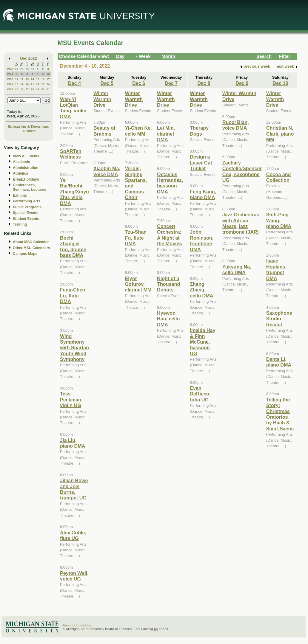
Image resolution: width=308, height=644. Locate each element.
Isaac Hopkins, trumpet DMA (276, 269)
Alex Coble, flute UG (73, 535)
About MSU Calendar (31, 242)
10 (48, 74)
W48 (10, 69)
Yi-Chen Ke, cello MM (138, 131)
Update (29, 131)
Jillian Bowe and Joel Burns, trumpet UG (74, 489)
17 (48, 79)
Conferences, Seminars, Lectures (30, 187)
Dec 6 (139, 83)
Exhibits (20, 195)
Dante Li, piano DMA (279, 362)
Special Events (26, 213)
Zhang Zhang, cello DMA (201, 290)
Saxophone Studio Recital (279, 319)
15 (38, 79)
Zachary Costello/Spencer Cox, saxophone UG (242, 171)
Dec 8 (204, 83)
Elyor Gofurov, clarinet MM (138, 284)
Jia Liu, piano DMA (73, 443)
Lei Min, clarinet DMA (166, 134)
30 (32, 69)
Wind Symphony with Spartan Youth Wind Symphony (74, 348)
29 (27, 69)
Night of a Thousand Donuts (168, 284)
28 (22, 69)
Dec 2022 (29, 58)
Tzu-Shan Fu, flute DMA (136, 238)
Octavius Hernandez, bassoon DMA (170, 183)
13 (27, 79)
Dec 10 (280, 83)
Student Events (26, 219)
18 (17, 84)
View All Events (26, 156)
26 (22, 89)
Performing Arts (27, 201)
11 (17, 79)
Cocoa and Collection (279, 177)
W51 (10, 84)
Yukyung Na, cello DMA (237, 270)
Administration (26, 168)
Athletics (20, 173)
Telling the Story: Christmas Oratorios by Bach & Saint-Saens (280, 414)
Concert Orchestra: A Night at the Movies (170, 235)
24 (48, 84)
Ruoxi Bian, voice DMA (236, 125)
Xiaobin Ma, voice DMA (107, 171)
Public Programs (27, 207)
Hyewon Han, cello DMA (168, 319)
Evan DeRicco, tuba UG (200, 394)
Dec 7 (171, 83)
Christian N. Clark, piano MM (280, 134)
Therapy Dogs (199, 131)
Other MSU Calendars (31, 248)
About (67, 625)
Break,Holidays (26, 179)
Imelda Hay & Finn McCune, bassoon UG (202, 342)
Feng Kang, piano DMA (203, 194)
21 (32, 84)
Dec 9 (242, 83)
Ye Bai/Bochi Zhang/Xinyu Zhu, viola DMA (74, 192)
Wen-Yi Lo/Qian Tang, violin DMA (73, 108)
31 (48, 89)
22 (38, 84)
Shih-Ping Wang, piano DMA (279, 220)
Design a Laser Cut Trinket (201, 163)
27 (17, 69)
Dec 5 (107, 83)
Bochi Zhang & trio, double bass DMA (73, 246)
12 (22, 79)
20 (27, 84)
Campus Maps (25, 254)
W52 (10, 89)
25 (17, 89)
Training (20, 224)
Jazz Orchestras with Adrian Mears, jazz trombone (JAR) (241, 223)
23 (43, 84)
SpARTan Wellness (71, 154)
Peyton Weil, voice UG (74, 576)
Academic (21, 162)
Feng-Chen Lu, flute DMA (73, 295)
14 (32, 79)
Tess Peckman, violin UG (71, 399)
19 (22, 84)
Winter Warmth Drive (102, 99)
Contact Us (83, 625)
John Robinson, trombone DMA (202, 240)
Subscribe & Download (29, 127)
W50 (10, 79)
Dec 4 (74, 83)
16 (43, 79)
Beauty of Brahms (104, 131)
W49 (10, 74)
